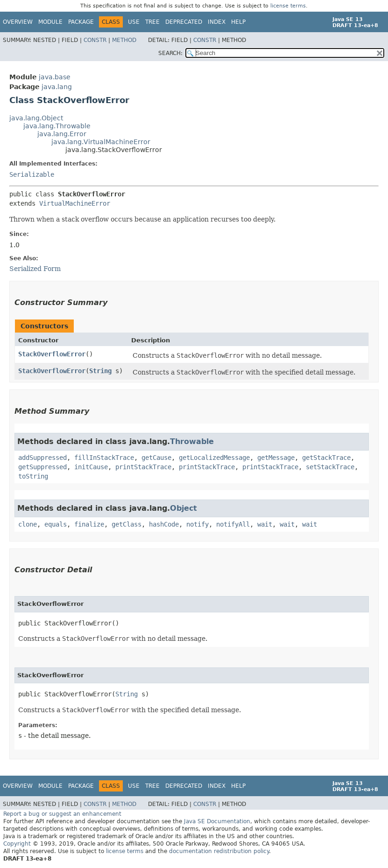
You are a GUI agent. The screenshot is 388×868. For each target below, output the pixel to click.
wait (265, 524)
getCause (156, 458)
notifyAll (233, 524)
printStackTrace (143, 467)
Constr (95, 40)
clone (28, 524)
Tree (152, 22)
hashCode (164, 524)
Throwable (192, 441)
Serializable (32, 174)
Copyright (17, 844)
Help (238, 22)
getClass (127, 524)
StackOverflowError (52, 354)
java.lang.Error (62, 134)
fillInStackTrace (104, 458)
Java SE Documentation (217, 821)
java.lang (57, 87)
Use (134, 22)
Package (81, 22)
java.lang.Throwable (57, 126)
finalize (89, 524)
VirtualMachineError (75, 203)
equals (56, 524)
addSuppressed (42, 458)
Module (50, 22)
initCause (91, 467)
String (100, 371)
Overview (18, 22)
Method (124, 40)
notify (198, 524)
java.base (55, 77)
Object (183, 508)
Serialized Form (35, 269)
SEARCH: (170, 53)
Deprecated (184, 22)
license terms (288, 6)
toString (33, 476)
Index (217, 22)
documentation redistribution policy (219, 851)
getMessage (276, 458)
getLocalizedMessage (214, 458)
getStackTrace (326, 458)
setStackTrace (330, 467)
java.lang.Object (36, 118)
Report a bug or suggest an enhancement (62, 814)
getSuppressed (42, 467)
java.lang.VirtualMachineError (101, 142)
